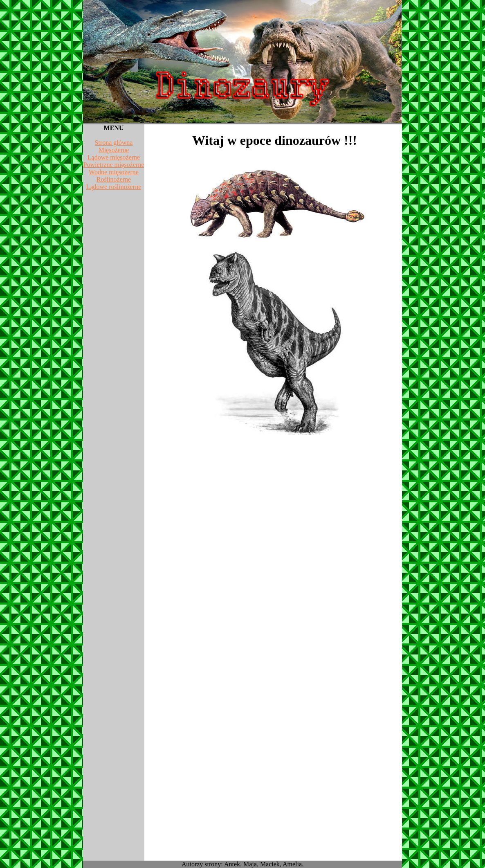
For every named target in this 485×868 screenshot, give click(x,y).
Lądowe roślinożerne (114, 187)
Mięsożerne (114, 150)
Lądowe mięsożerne (114, 157)
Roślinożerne (114, 179)
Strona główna (114, 143)
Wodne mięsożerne (114, 172)
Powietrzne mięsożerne (114, 165)
